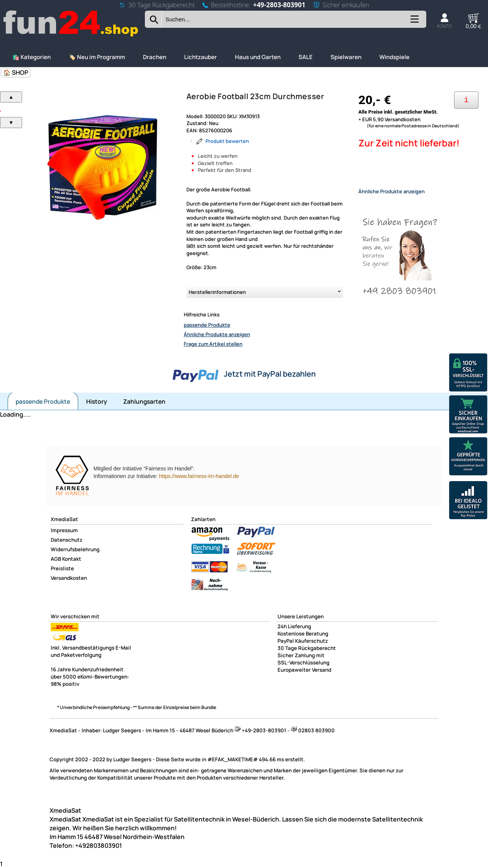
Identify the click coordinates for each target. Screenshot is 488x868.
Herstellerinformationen (217, 292)
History (97, 401)
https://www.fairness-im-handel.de (199, 476)
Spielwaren (346, 57)
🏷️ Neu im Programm (97, 57)
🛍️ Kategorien (31, 57)
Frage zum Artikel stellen (213, 344)
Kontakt (72, 559)
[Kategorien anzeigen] (414, 22)
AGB (56, 559)
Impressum (64, 530)
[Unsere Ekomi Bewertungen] (468, 457)
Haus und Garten (258, 57)
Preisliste (62, 568)
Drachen (155, 57)
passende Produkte (207, 325)
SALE (306, 57)
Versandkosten (69, 578)
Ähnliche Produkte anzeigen (217, 334)
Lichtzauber (201, 57)
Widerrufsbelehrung (75, 549)
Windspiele (394, 57)
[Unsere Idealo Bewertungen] (468, 501)
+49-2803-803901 (279, 5)
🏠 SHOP (16, 72)
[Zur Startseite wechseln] (71, 36)
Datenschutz (67, 540)
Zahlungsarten (144, 401)
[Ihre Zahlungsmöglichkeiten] (466, 100)
